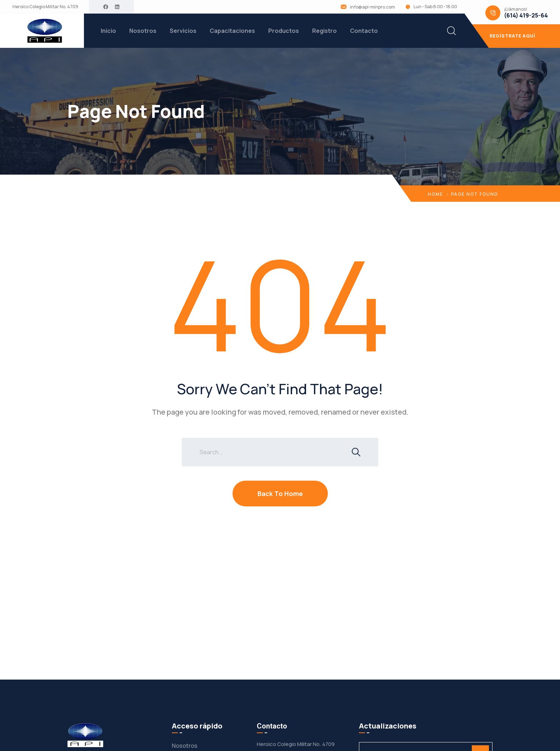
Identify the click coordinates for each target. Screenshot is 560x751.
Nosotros (143, 31)
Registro (324, 31)
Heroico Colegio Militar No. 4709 (45, 7)
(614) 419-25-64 (526, 16)
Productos (284, 31)
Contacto (364, 31)
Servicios (183, 31)
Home (436, 194)
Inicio (108, 31)
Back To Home (280, 494)
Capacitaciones (232, 31)
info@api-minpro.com (372, 7)
